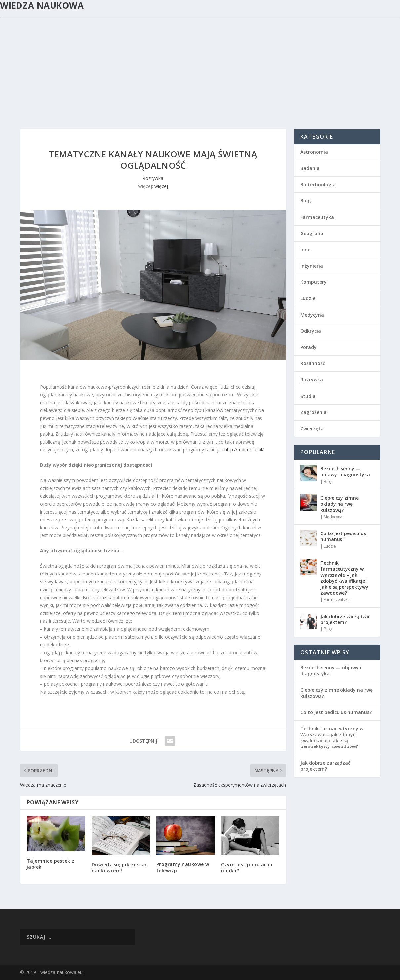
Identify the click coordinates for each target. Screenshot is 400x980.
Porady (309, 347)
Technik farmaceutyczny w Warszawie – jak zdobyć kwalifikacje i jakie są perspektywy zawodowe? (344, 578)
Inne (305, 250)
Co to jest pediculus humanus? (343, 536)
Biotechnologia (318, 184)
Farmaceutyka (317, 217)
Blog (306, 201)
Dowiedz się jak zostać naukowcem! (120, 867)
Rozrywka (153, 178)
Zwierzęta (312, 428)
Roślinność (313, 363)
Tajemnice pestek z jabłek (51, 864)
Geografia (312, 233)
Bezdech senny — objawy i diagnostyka (345, 471)
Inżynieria (312, 266)
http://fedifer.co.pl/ (244, 450)
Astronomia (314, 152)
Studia (308, 396)
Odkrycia (311, 331)
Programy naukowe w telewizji (183, 867)
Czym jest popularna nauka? (247, 867)
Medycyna (312, 315)
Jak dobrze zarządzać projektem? (345, 619)
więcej (161, 186)
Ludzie (308, 298)
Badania (310, 168)
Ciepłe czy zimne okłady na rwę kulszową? (340, 504)
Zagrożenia (314, 412)
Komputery (314, 282)
